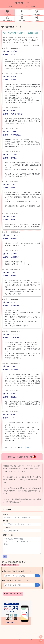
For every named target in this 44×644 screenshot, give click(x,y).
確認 (5, 556)
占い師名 (6, 521)
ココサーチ (22, 3)
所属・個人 (6, 514)
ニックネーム (7, 527)
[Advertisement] (17, 633)
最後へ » (29, 448)
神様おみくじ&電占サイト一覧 (22, 457)
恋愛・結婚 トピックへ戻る (13, 594)
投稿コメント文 (8, 535)
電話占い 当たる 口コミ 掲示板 (22, 7)
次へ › (23, 448)
